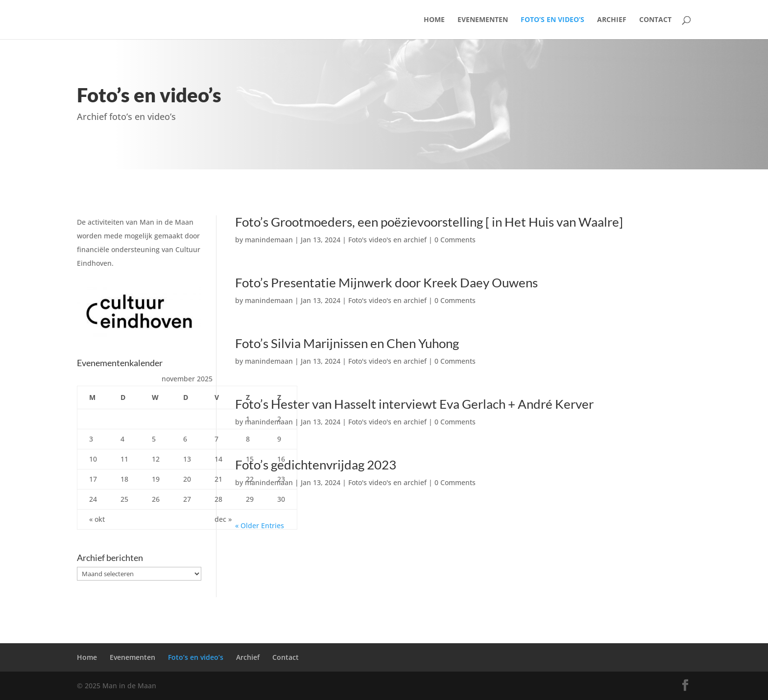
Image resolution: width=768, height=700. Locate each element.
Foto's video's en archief (387, 240)
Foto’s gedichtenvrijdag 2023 (316, 465)
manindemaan (269, 240)
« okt (97, 519)
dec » (223, 519)
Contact (655, 20)
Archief (612, 20)
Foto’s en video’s (552, 20)
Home (434, 20)
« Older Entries (260, 525)
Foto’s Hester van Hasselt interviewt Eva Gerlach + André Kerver (414, 404)
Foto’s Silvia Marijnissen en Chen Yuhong (347, 343)
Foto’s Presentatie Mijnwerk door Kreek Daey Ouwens (386, 282)
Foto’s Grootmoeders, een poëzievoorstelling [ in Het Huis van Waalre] (429, 222)
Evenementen (483, 20)
